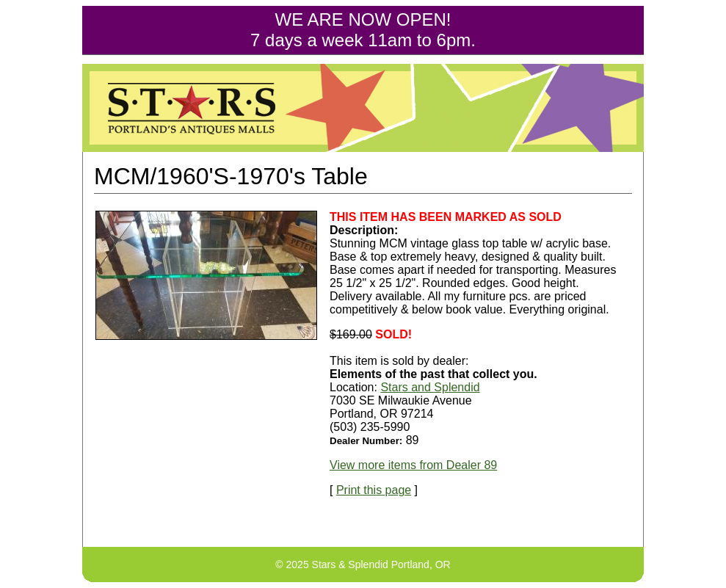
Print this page (374, 490)
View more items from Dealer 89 (413, 465)
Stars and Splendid (430, 387)
